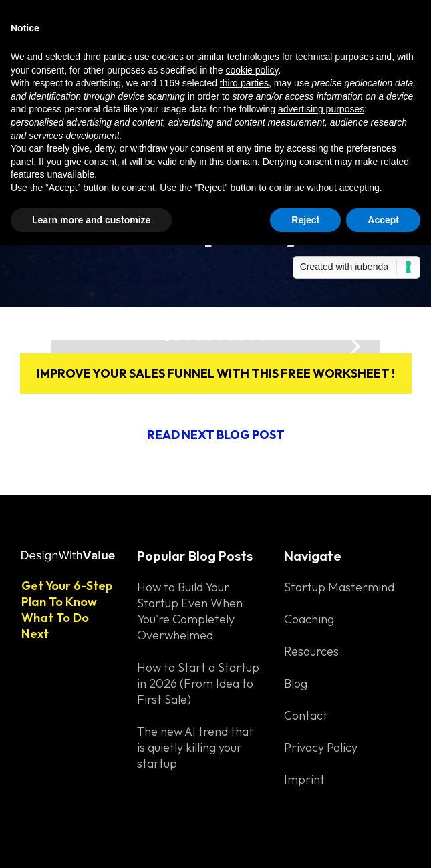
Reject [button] (305, 220)
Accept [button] (383, 220)
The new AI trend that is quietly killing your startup (195, 747)
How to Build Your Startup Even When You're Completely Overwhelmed (190, 611)
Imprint (304, 779)
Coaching (309, 619)
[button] (353, 347)
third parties (244, 83)
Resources (311, 651)
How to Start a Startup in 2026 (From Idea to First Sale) (198, 683)
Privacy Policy (321, 747)
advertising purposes (321, 109)
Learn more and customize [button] (91, 220)
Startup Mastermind (339, 587)
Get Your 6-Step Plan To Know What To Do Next (67, 610)
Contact (306, 715)
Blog (296, 683)
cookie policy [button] (252, 70)
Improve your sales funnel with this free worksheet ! (216, 373)
